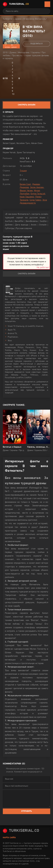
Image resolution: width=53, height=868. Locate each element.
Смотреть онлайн (27, 105)
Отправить (26, 811)
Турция (23, 171)
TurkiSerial (16, 4)
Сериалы (36, 53)
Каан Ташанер (27, 197)
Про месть (17, 56)
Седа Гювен (35, 200)
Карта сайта (9, 838)
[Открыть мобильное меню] (47, 4)
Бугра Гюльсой (38, 194)
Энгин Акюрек (37, 187)
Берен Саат (25, 184)
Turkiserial (8, 19)
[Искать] (46, 11)
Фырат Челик (26, 191)
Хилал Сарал (9, 143)
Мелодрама (24, 53)
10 (13, 94)
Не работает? (43, 268)
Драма (18, 19)
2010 (27, 36)
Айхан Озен (37, 143)
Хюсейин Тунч (23, 143)
